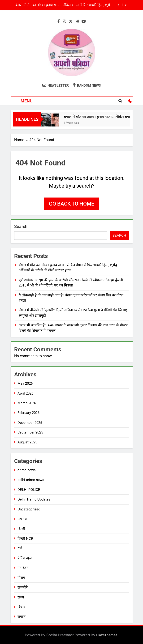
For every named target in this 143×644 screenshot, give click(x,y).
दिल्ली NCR (25, 539)
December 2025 (30, 423)
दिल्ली (21, 529)
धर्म (20, 548)
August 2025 (27, 442)
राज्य (21, 597)
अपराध (22, 519)
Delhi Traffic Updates (34, 499)
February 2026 (28, 413)
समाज (22, 617)
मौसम (21, 578)
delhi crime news (31, 480)
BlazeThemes (107, 635)
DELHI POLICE (29, 490)
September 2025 (30, 432)
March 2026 (27, 403)
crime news (27, 470)
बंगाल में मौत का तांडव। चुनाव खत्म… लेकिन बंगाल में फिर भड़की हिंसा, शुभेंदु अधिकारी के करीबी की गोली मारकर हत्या (64, 5)
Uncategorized (29, 509)
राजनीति (23, 587)
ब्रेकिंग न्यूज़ (25, 558)
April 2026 (25, 393)
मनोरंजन (23, 568)
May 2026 (25, 383)
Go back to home (71, 204)
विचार (21, 607)
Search (21, 226)
